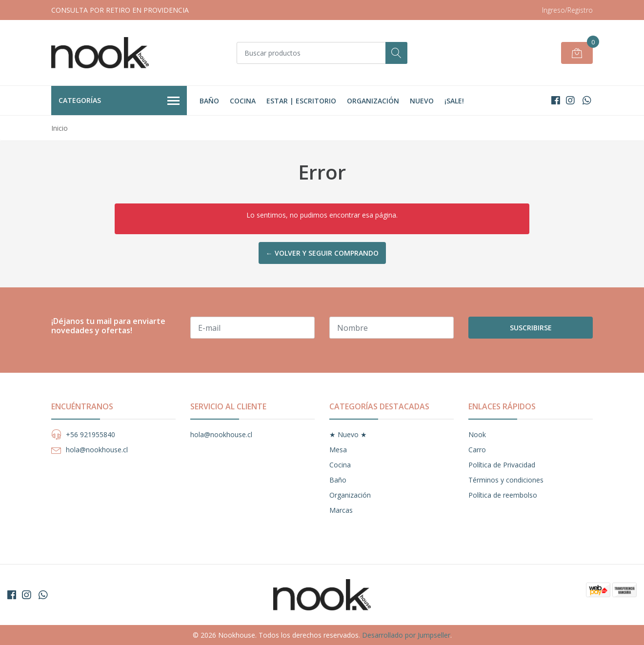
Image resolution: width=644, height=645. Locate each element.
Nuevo (422, 101)
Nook (477, 434)
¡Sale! (454, 101)
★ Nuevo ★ (348, 434)
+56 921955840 (91, 434)
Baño (209, 101)
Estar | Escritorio (301, 101)
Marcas (341, 510)
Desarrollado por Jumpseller (406, 635)
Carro (477, 450)
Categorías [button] (119, 101)
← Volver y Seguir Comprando (322, 253)
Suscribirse (531, 328)
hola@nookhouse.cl (97, 450)
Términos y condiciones (506, 480)
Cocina (243, 101)
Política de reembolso (503, 495)
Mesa (338, 450)
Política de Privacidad (502, 465)
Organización (373, 101)
